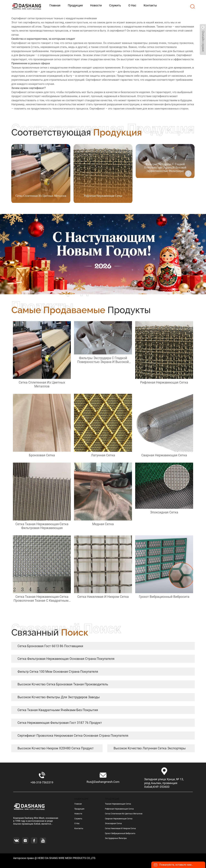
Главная (78, 804)
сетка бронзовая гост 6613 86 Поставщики (50, 646)
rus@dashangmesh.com (103, 782)
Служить (78, 819)
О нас (77, 823)
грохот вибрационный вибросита (120, 833)
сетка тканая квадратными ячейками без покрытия (58, 710)
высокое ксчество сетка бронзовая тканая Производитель (63, 684)
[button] (188, 174)
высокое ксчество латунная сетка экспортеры (150, 748)
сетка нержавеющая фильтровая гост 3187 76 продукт (60, 723)
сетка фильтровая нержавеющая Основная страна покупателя (66, 659)
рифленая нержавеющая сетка (119, 809)
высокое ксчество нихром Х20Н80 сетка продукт (56, 748)
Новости (78, 814)
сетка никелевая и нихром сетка (120, 828)
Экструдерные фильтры (116, 838)
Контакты (79, 828)
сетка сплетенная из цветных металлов (124, 814)
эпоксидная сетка (113, 823)
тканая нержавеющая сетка (118, 804)
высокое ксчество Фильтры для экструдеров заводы (59, 697)
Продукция (79, 809)
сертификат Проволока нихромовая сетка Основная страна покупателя (73, 736)
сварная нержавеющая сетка (119, 819)
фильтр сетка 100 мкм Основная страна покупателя (58, 672)
